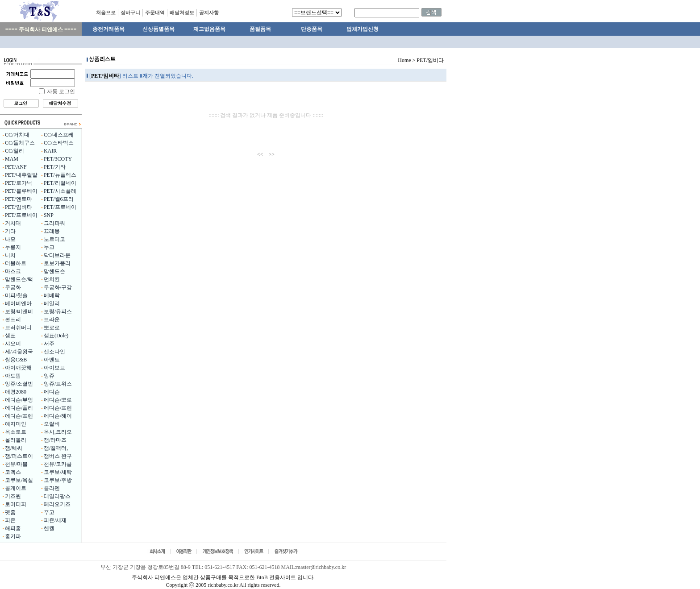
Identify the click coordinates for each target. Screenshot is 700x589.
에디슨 (52, 392)
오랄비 (52, 424)
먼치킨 (52, 279)
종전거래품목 (108, 29)
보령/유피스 (58, 311)
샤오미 (13, 344)
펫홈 (10, 512)
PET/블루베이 (21, 191)
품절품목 (260, 29)
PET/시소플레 (60, 191)
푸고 (49, 512)
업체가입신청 (362, 29)
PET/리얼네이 (60, 183)
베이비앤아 (18, 303)
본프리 (13, 319)
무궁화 (13, 287)
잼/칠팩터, (56, 448)
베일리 (52, 303)
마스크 (13, 271)
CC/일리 (15, 151)
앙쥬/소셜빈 (19, 384)
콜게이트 (16, 488)
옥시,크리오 (58, 432)
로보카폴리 (57, 263)
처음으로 (106, 12)
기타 (10, 231)
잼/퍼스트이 (19, 456)
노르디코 (54, 239)
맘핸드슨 (54, 271)
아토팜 (13, 376)
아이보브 (54, 368)
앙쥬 (49, 376)
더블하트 (16, 263)
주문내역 (155, 12)
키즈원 (13, 496)
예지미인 (16, 424)
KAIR (50, 151)
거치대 (13, 223)
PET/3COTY (58, 159)
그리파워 (54, 223)
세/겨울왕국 (19, 352)
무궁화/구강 (58, 287)
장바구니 (130, 12)
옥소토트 (16, 432)
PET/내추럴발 (21, 175)
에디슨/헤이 (58, 416)
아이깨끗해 (18, 368)
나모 (10, 239)
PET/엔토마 (19, 199)
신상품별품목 (158, 29)
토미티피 (16, 504)
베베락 (52, 295)
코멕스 (13, 472)
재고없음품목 (209, 29)
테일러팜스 (57, 496)
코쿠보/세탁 (58, 472)
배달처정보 (182, 12)
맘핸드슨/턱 (19, 279)
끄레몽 (52, 231)
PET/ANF (16, 167)
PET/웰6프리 (59, 199)
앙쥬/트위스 (58, 384)
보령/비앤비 (19, 311)
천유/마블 (16, 464)
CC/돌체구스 (20, 143)
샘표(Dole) (56, 336)
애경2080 (16, 392)
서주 (49, 344)
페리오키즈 (57, 504)
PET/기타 (55, 167)
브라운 (52, 319)
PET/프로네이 (60, 207)
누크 (49, 247)
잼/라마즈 (55, 440)
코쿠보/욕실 (19, 480)
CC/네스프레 (59, 135)
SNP (49, 215)
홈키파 (13, 536)
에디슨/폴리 (19, 408)
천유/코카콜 (58, 464)
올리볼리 (16, 440)
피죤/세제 (55, 520)
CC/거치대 (17, 135)
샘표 (10, 336)
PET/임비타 (19, 207)
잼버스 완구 (58, 456)
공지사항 (209, 12)
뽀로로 (52, 328)
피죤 (10, 520)
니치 (10, 255)
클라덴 (52, 488)
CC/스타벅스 (59, 143)
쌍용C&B (16, 360)
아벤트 (52, 360)
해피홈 (13, 528)
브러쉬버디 (18, 328)
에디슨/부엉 (19, 400)
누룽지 (13, 247)
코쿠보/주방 (58, 480)
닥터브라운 (57, 255)
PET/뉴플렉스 (60, 175)
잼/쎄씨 (14, 448)
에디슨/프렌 (58, 408)
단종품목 (312, 29)
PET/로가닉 (19, 183)
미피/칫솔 (16, 295)
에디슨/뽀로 (58, 400)
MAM (12, 159)
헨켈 (49, 528)
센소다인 (54, 352)
